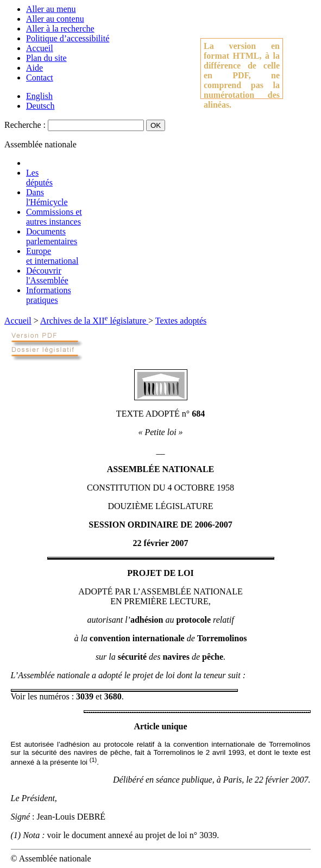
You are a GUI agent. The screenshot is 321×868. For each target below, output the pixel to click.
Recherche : (25, 125)
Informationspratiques (49, 295)
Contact (40, 77)
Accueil (40, 48)
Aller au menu (51, 9)
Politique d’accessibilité (68, 38)
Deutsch (40, 106)
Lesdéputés (39, 178)
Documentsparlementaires (52, 236)
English (39, 96)
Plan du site (46, 58)
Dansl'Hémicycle (47, 197)
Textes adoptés (181, 321)
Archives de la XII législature (94, 321)
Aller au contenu (55, 19)
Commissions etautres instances (54, 217)
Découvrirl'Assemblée (47, 275)
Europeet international (52, 256)
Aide (34, 68)
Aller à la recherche (60, 29)
